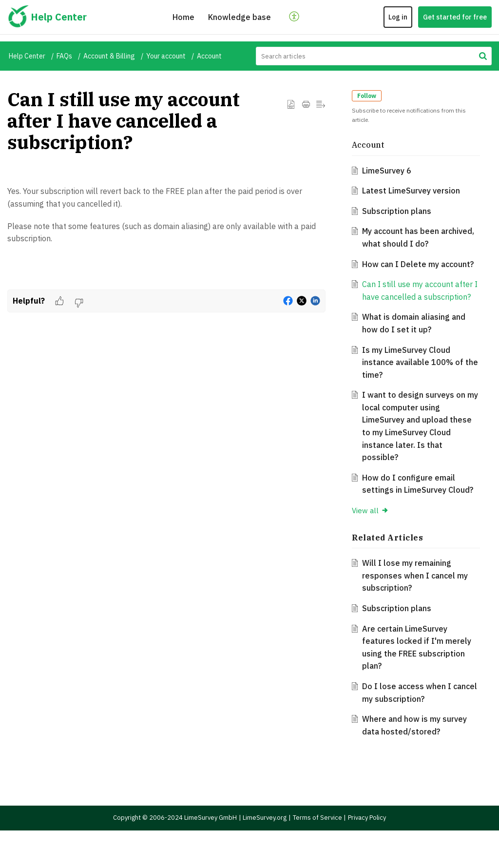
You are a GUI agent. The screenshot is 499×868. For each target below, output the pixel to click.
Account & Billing (109, 56)
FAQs (64, 56)
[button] (295, 17)
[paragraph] (166, 237)
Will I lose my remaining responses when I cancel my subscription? (419, 613)
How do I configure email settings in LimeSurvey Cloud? (413, 515)
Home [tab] (183, 17)
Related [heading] (392, 575)
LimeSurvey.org (265, 855)
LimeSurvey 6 (391, 171)
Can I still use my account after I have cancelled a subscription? (412, 309)
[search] (374, 56)
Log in (398, 17)
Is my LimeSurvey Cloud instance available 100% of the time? (417, 387)
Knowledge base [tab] (240, 17)
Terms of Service (317, 855)
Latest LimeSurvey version (415, 191)
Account (209, 56)
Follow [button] (372, 96)
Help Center (27, 56)
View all (375, 548)
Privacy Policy (367, 855)
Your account (166, 56)
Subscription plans (401, 211)
